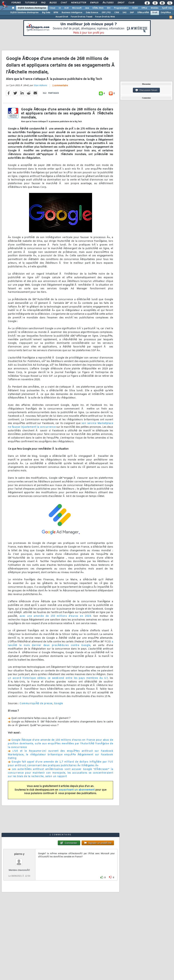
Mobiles (155, 8)
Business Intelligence (72, 13)
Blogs (53, 3)
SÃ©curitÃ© (143, 13)
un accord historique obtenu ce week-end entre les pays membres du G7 (58, 678)
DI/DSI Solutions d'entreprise (32, 8)
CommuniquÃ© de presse (36, 704)
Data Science (92, 13)
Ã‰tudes (108, 3)
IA (60, 8)
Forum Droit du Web (105, 17)
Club (131, 3)
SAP (132, 13)
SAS (124, 13)
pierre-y (19, 854)
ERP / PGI (106, 13)
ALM (66, 8)
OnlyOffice (166, 13)
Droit (121, 3)
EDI (109, 8)
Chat (64, 3)
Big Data (46, 13)
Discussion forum (146, 90)
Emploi (94, 3)
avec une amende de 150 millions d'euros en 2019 (55, 616)
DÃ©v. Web (98, 8)
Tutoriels (31, 3)
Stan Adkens (40, 86)
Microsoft (77, 8)
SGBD (135, 8)
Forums (16, 3)
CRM (117, 13)
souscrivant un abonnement (77, 790)
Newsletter (79, 3)
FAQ (43, 3)
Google (58, 704)
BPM (56, 13)
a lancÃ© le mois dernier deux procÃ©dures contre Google (60, 644)
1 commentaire (60, 86)
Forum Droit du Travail (81, 17)
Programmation (121, 8)
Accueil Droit (62, 17)
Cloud (52, 8)
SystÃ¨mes (167, 8)
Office (144, 8)
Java (87, 8)
